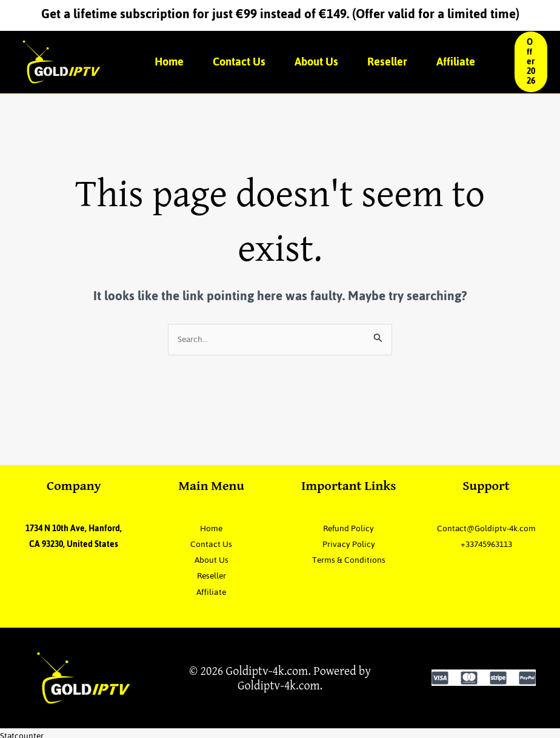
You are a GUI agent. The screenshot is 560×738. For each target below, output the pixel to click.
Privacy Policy (349, 544)
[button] (531, 62)
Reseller (387, 62)
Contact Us (239, 62)
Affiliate (456, 62)
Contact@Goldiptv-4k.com (486, 536)
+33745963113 (486, 561)
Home (169, 62)
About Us (316, 62)
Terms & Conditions (348, 561)
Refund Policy (348, 528)
